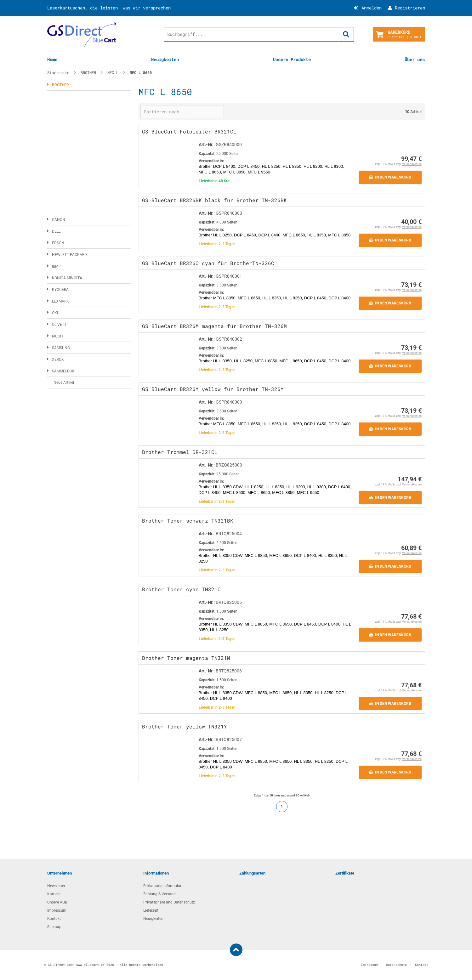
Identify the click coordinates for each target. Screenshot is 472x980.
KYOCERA (60, 290)
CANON (59, 220)
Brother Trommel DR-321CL (180, 452)
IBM (55, 266)
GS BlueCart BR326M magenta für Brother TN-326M (214, 326)
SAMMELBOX (63, 371)
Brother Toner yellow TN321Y (185, 726)
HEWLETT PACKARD (69, 255)
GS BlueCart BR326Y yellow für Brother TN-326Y (213, 389)
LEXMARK (60, 301)
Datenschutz (396, 965)
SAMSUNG (61, 348)
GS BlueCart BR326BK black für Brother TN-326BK (214, 200)
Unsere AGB (57, 902)
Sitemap (54, 927)
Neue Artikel (64, 382)
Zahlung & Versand (159, 894)
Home (52, 59)
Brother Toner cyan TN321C (181, 589)
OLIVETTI (60, 325)
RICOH (57, 336)
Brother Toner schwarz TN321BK (188, 521)
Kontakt (54, 919)
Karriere (54, 894)
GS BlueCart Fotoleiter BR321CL (189, 131)
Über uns (415, 59)
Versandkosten (412, 164)
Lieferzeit (151, 910)
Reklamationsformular (162, 886)
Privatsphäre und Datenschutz (169, 902)
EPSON (58, 243)
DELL (56, 231)
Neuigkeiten (165, 59)
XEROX (58, 360)
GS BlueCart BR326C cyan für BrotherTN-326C (208, 263)
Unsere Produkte (292, 59)
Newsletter (56, 886)
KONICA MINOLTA (67, 278)
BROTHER (60, 85)
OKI (55, 313)
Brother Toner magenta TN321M (186, 658)
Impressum (57, 910)
